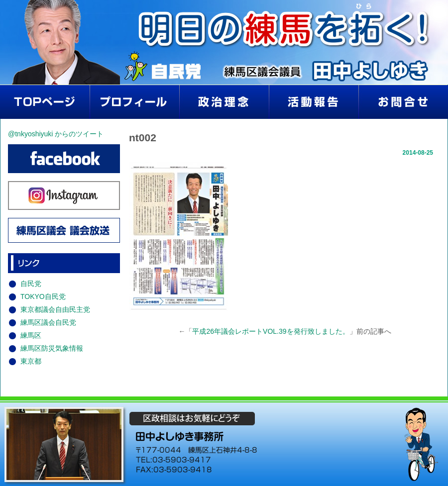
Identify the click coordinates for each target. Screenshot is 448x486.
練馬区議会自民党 (48, 322)
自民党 (31, 284)
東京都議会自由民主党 (55, 309)
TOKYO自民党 (43, 296)
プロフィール (134, 102)
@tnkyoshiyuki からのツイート (56, 134)
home (45, 102)
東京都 (31, 361)
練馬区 (31, 335)
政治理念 (224, 102)
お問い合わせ (403, 102)
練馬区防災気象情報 (52, 348)
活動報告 (314, 102)
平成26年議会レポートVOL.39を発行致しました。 (271, 331)
